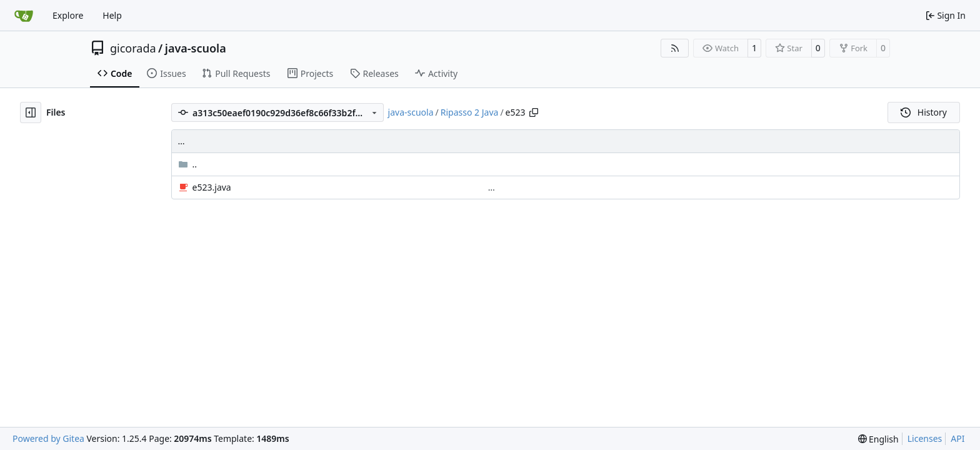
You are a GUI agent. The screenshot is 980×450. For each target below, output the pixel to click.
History (924, 112)
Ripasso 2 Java (470, 112)
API (957, 438)
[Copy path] (534, 112)
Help (112, 15)
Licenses (925, 438)
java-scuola (196, 48)
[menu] (878, 439)
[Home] (24, 16)
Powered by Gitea (48, 438)
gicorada (133, 48)
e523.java (212, 187)
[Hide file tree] (31, 112)
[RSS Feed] (675, 48)
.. (188, 164)
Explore (68, 15)
